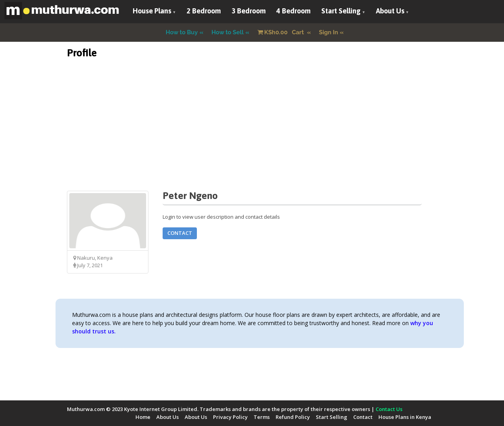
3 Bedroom (249, 11)
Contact (180, 233)
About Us (390, 11)
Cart (282, 32)
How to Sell (228, 32)
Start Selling (341, 11)
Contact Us (389, 409)
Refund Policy (293, 417)
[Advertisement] (252, 136)
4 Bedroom (294, 11)
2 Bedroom (204, 11)
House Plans (152, 11)
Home (143, 417)
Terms (262, 417)
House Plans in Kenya (405, 417)
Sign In (329, 32)
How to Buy (182, 32)
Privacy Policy (230, 417)
